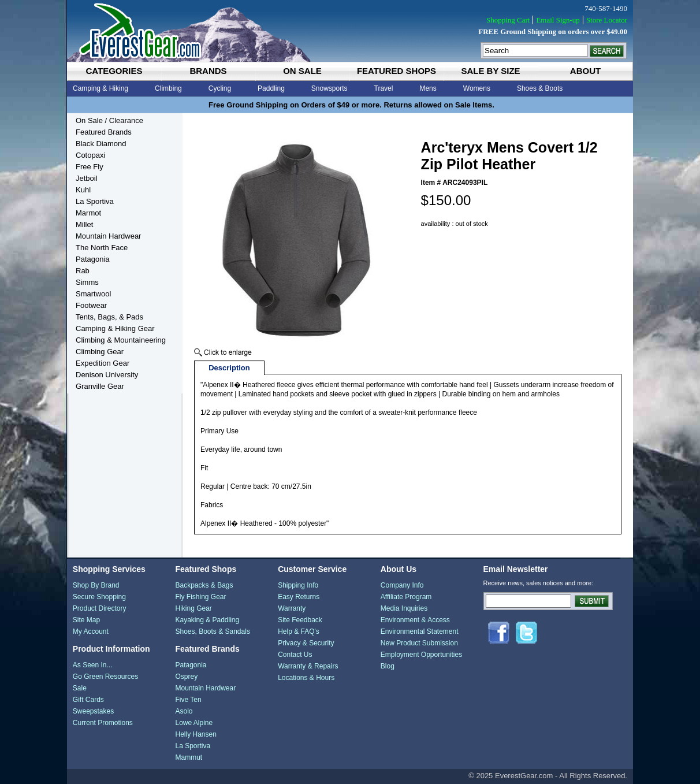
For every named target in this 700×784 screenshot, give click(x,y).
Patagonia (93, 259)
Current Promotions (103, 723)
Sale (80, 688)
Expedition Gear (103, 363)
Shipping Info (298, 585)
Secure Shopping (99, 597)
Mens (428, 88)
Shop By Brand (96, 585)
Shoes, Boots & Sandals (212, 631)
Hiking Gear (193, 608)
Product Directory (100, 608)
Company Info (402, 585)
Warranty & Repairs (308, 666)
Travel (384, 88)
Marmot (88, 213)
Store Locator (607, 20)
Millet (84, 224)
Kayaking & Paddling (207, 620)
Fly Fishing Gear (200, 597)
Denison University (107, 375)
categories (114, 71)
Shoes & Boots (540, 88)
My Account (91, 631)
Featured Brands (104, 132)
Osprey (186, 677)
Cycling (220, 88)
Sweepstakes (93, 711)
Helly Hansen (196, 734)
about (585, 71)
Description (229, 368)
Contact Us (295, 655)
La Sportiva (95, 201)
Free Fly (90, 167)
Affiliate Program (406, 597)
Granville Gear (100, 386)
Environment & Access (415, 620)
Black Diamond (101, 144)
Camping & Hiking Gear (115, 328)
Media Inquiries (404, 608)
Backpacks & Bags (204, 585)
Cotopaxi (90, 155)
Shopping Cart (508, 20)
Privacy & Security (306, 643)
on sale (302, 71)
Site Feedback (300, 620)
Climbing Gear (100, 352)
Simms (87, 282)
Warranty (292, 608)
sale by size (490, 71)
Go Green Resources (105, 677)
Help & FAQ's (299, 631)
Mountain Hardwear (108, 236)
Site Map (86, 620)
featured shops (396, 71)
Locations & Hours (306, 678)
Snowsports (329, 88)
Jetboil (87, 178)
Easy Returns (299, 597)
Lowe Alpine (194, 723)
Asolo (184, 711)
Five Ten (188, 700)
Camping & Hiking (100, 88)
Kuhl (83, 190)
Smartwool (93, 294)
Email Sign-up (558, 20)
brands (208, 71)
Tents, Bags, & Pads (109, 317)
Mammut (189, 757)
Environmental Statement (420, 631)
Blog (388, 666)
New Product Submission (419, 643)
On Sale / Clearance (109, 120)
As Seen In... (93, 665)
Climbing (168, 88)
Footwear (91, 305)
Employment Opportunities (421, 655)
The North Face (102, 248)
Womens (477, 88)
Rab (83, 271)
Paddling (271, 88)
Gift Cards (88, 700)
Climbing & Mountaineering (121, 340)
